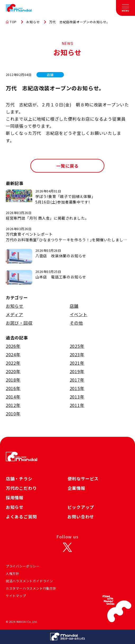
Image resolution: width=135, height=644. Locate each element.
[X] (67, 547)
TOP (11, 22)
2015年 (77, 388)
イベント (79, 314)
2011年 (77, 405)
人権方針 (13, 573)
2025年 (77, 346)
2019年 (77, 371)
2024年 (13, 354)
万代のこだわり (21, 488)
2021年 (77, 363)
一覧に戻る (67, 166)
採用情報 (15, 498)
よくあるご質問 (21, 517)
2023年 (77, 354)
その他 (76, 323)
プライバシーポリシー (23, 566)
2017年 (77, 380)
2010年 (13, 414)
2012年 (13, 405)
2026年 (13, 346)
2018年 (13, 380)
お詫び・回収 (19, 323)
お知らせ (33, 22)
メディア (15, 314)
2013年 (77, 397)
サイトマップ (16, 596)
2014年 (13, 397)
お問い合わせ (81, 517)
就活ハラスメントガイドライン (29, 581)
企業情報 (76, 488)
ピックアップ (81, 507)
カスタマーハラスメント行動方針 (31, 588)
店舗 (74, 306)
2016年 (13, 388)
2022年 (13, 363)
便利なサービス (83, 479)
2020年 (13, 371)
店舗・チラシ (19, 479)
